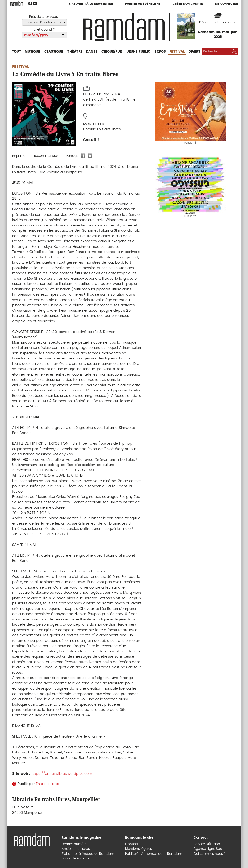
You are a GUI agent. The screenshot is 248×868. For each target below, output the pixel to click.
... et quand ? (45, 30)
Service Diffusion (207, 844)
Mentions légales (138, 849)
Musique (32, 52)
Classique (54, 52)
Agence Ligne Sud (208, 849)
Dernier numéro (74, 844)
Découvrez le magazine (218, 22)
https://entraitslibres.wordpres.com (62, 774)
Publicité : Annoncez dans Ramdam (154, 854)
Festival (177, 52)
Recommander (46, 156)
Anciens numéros (76, 849)
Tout (16, 52)
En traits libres (48, 784)
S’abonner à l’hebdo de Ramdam (88, 854)
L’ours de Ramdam (77, 859)
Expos (160, 52)
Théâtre (75, 52)
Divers (194, 52)
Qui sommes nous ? (210, 854)
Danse (92, 52)
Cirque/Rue (112, 52)
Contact (132, 844)
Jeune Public (139, 52)
